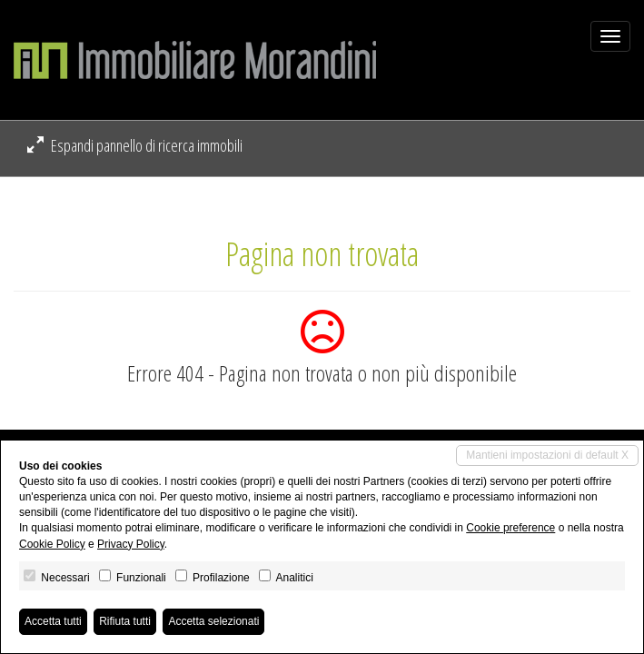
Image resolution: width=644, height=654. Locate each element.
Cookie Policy (52, 544)
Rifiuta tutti (125, 621)
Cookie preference (510, 528)
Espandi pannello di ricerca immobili (135, 145)
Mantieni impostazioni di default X (547, 455)
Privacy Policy (131, 544)
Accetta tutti (53, 621)
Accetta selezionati (213, 621)
